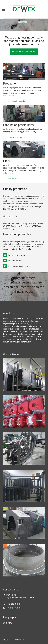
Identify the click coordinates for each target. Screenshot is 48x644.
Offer (7, 161)
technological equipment (17, 137)
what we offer (13, 179)
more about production (17, 101)
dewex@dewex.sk (14, 608)
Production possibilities (24, 52)
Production (10, 83)
